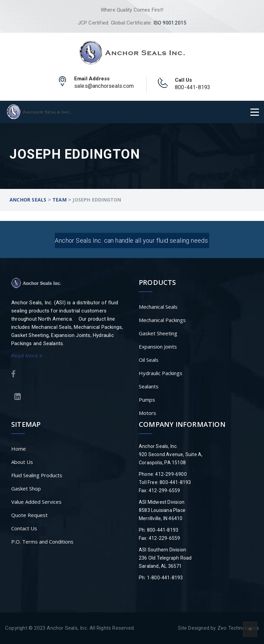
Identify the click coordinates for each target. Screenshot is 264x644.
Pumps (147, 400)
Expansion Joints (158, 347)
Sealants (149, 386)
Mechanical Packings (162, 320)
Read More (27, 355)
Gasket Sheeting (158, 333)
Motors (147, 413)
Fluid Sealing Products (37, 475)
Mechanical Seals (158, 307)
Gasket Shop (26, 488)
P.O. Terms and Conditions (42, 542)
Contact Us (24, 528)
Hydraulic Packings (161, 373)
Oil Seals (149, 360)
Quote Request (29, 515)
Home (19, 449)
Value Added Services (36, 502)
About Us (22, 462)
